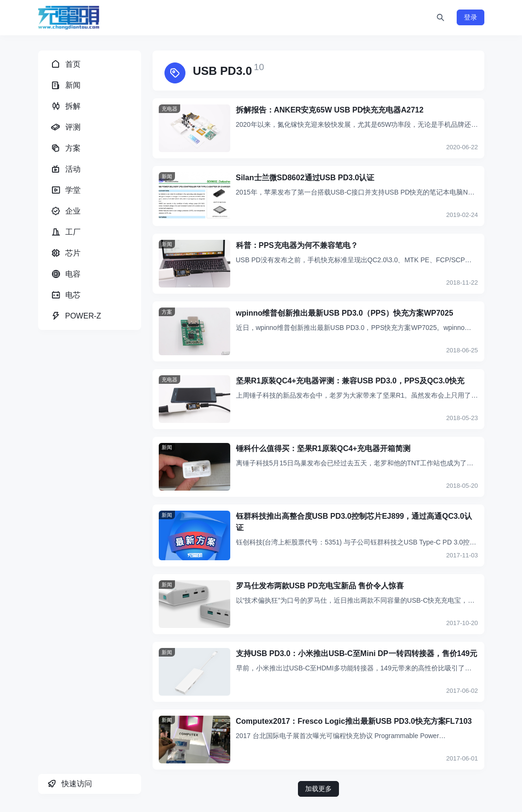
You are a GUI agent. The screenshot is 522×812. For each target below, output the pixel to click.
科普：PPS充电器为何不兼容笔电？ (297, 245)
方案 (167, 312)
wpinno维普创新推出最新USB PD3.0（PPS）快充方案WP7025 (345, 313)
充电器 (169, 109)
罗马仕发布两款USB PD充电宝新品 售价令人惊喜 (320, 586)
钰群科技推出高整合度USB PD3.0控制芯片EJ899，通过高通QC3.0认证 (354, 522)
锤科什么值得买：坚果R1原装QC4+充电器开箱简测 (323, 448)
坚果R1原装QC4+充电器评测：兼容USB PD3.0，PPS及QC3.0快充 (350, 381)
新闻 (167, 176)
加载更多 (318, 789)
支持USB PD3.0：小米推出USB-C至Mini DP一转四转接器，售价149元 (357, 653)
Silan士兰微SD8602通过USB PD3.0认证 (305, 178)
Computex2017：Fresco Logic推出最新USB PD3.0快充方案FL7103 (354, 721)
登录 (471, 17)
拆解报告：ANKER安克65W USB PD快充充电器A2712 (330, 110)
